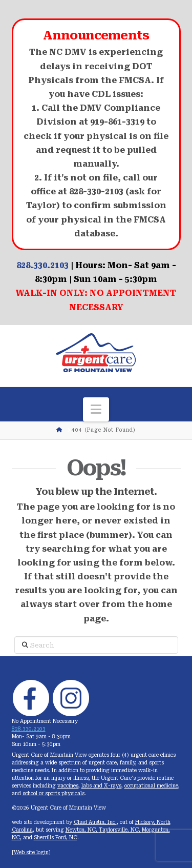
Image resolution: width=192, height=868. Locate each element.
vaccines (68, 786)
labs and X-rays (101, 786)
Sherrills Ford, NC (56, 837)
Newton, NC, (82, 830)
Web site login (31, 852)
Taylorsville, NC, (120, 830)
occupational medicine (151, 786)
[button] (96, 409)
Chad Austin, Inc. (95, 822)
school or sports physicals (54, 793)
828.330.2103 (42, 265)
